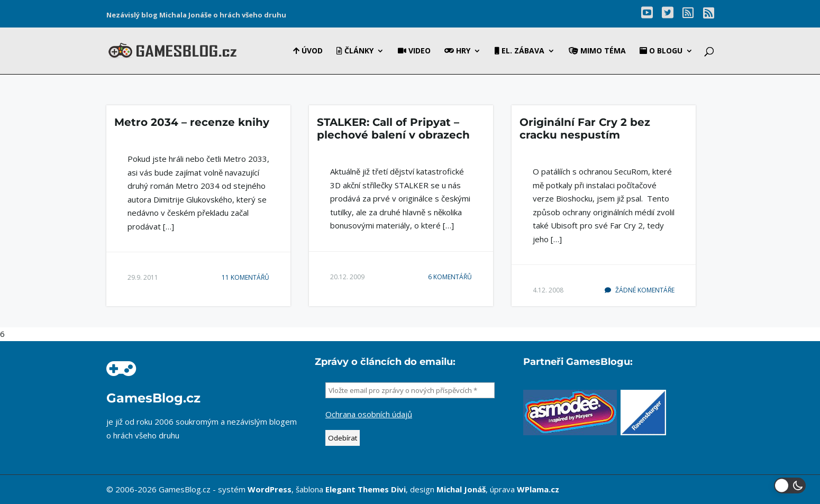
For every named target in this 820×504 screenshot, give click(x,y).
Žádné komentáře (640, 290)
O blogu (661, 51)
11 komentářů (245, 277)
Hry (457, 51)
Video (414, 51)
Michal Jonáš (461, 489)
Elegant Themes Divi (366, 489)
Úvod (308, 51)
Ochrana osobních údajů (369, 414)
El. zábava (520, 51)
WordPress (270, 489)
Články (355, 51)
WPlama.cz (538, 489)
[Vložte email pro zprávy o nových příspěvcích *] (410, 390)
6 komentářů (450, 277)
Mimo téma (597, 51)
